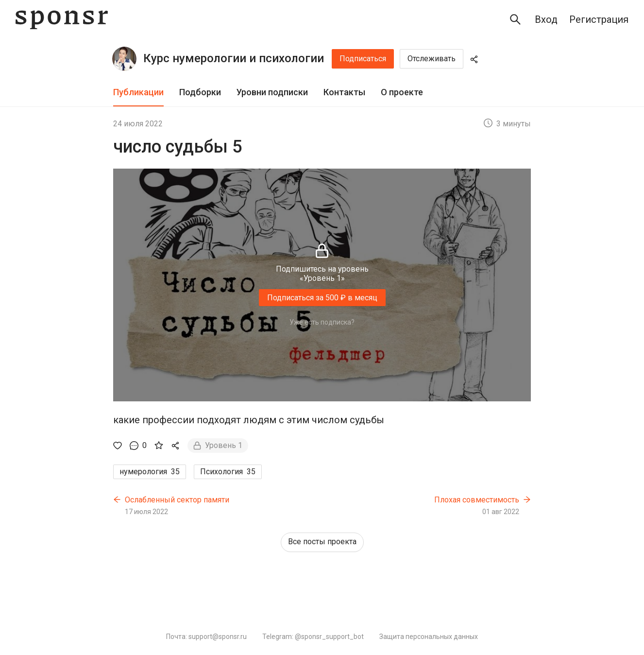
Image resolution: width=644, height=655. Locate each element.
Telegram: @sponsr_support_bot (313, 637)
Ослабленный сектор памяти (177, 500)
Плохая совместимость (477, 500)
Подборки (200, 92)
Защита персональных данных (429, 637)
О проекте (402, 92)
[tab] (138, 93)
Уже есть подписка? (322, 322)
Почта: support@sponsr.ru (206, 637)
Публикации (138, 92)
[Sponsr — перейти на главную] (62, 20)
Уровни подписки (272, 92)
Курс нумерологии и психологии (234, 58)
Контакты (344, 92)
